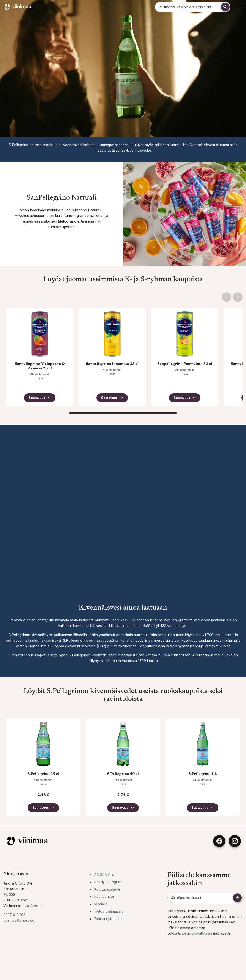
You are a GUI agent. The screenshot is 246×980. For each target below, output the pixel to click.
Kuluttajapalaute (107, 889)
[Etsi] (225, 7)
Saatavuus (40, 398)
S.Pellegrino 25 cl (43, 774)
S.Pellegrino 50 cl (123, 774)
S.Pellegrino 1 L (203, 774)
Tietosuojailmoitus (109, 919)
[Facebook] (219, 841)
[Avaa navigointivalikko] (238, 7)
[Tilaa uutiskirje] (237, 898)
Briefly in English (108, 882)
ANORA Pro (104, 875)
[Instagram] (235, 841)
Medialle (101, 904)
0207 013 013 (14, 915)
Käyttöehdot (104, 897)
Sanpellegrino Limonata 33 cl (112, 364)
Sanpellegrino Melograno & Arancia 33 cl (40, 366)
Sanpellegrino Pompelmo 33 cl (185, 364)
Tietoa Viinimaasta (109, 911)
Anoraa (36, 906)
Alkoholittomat (39, 374)
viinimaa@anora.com (20, 920)
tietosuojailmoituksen (196, 933)
